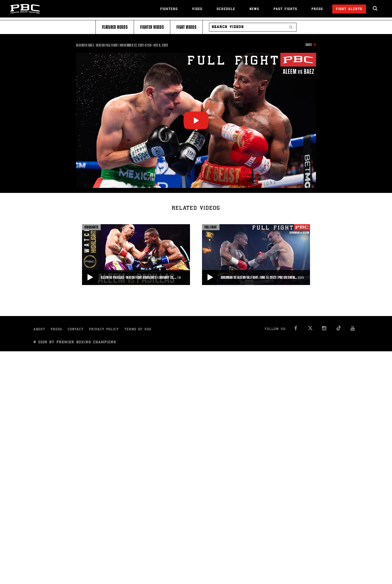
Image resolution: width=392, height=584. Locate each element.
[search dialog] (375, 9)
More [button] (309, 45)
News (254, 9)
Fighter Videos (152, 27)
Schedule (226, 9)
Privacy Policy (104, 330)
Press (317, 9)
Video (197, 9)
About (39, 330)
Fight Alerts (349, 9)
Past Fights (285, 9)
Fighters (169, 9)
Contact (76, 330)
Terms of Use (138, 330)
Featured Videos (115, 27)
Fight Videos (186, 27)
